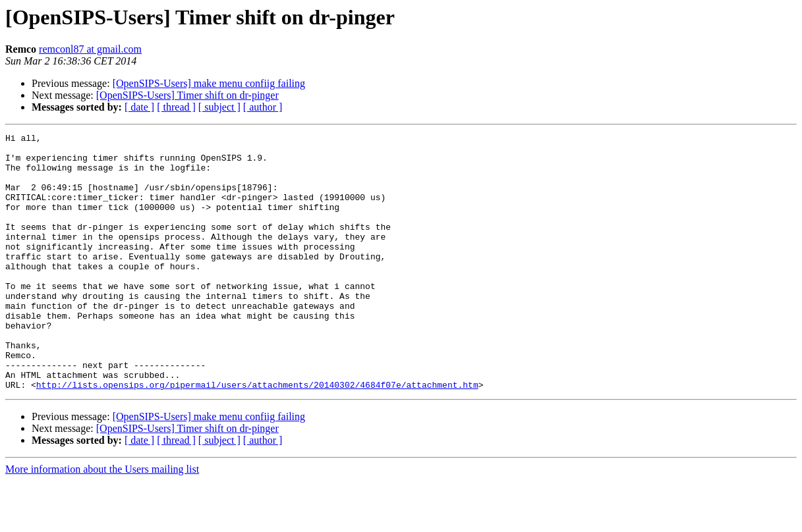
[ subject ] (219, 107)
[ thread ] (176, 107)
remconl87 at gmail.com (90, 49)
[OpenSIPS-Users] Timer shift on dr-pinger (187, 95)
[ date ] (139, 107)
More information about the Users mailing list (102, 520)
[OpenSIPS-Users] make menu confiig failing (209, 83)
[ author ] (263, 107)
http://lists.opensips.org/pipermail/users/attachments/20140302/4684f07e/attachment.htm (257, 436)
